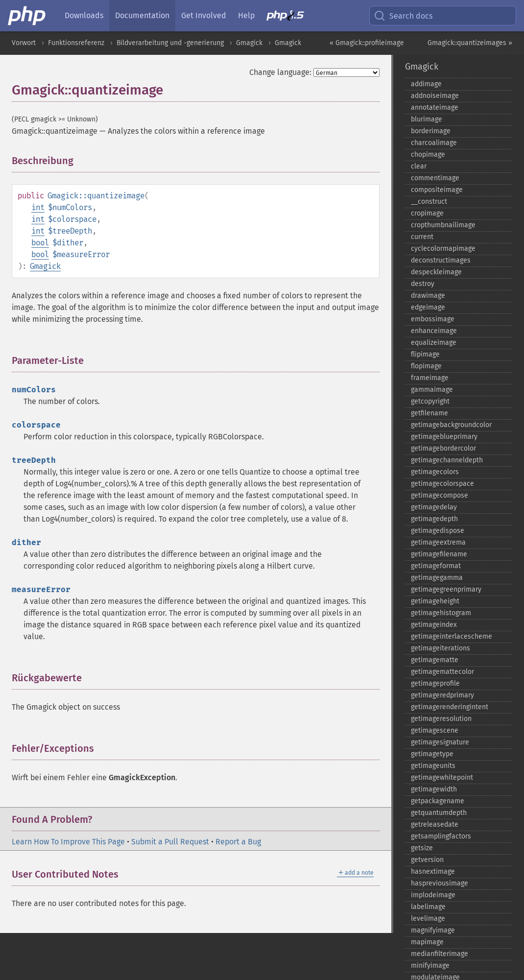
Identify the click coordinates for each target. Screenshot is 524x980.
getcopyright (430, 401)
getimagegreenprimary (446, 589)
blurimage (427, 119)
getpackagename (438, 801)
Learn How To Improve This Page (68, 842)
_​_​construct (429, 202)
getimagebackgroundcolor (451, 425)
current (422, 237)
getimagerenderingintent (450, 707)
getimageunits (433, 766)
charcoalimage (434, 143)
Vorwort (24, 43)
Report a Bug (238, 842)
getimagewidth (434, 789)
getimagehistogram (441, 613)
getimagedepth (434, 519)
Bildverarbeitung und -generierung (170, 43)
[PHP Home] (27, 16)
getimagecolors (435, 472)
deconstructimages (441, 260)
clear (419, 166)
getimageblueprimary (444, 437)
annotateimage (435, 108)
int (38, 207)
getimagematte (435, 660)
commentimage (435, 178)
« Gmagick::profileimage (367, 43)
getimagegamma (437, 578)
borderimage (431, 131)
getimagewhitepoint (442, 777)
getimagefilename (439, 554)
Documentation (142, 15)
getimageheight (435, 601)
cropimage (427, 213)
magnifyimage (433, 930)
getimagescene (435, 730)
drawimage (428, 296)
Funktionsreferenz (76, 43)
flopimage (426, 366)
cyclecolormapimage (443, 249)
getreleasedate (435, 825)
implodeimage (433, 895)
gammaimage (432, 390)
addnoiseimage (435, 96)
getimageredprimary (442, 695)
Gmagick (249, 43)
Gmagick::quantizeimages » (470, 43)
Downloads (84, 15)
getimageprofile (435, 683)
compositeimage (437, 190)
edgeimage (428, 307)
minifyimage (430, 966)
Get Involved (204, 15)
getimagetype (432, 754)
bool (40, 243)
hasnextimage (433, 872)
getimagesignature (440, 742)
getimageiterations (441, 648)
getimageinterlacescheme (452, 636)
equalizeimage (434, 343)
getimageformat (436, 566)
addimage (426, 84)
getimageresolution (441, 719)
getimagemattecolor (442, 672)
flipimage (425, 354)
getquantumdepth (439, 813)
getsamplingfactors (441, 836)
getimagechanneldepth (447, 460)
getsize (422, 848)
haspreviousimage (440, 883)
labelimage (428, 907)
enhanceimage (434, 331)
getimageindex (434, 625)
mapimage (427, 942)
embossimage (433, 319)
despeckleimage (436, 272)
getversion (427, 860)
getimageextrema (438, 542)
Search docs (403, 16)
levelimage (428, 919)
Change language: (280, 72)
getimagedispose (438, 531)
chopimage (428, 155)
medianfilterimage (440, 954)
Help (246, 15)
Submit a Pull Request (170, 842)
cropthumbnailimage (443, 225)
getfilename (429, 413)
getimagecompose (440, 495)
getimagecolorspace (442, 484)
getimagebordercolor (443, 448)
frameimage (430, 378)
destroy (423, 284)
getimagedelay (434, 507)
